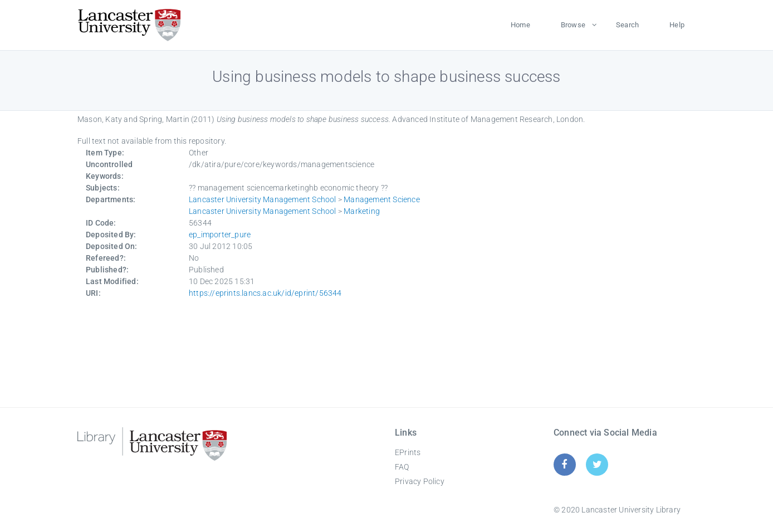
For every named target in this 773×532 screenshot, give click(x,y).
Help (677, 25)
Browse (573, 25)
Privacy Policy (420, 481)
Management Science (382, 199)
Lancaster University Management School (263, 199)
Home (520, 25)
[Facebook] (564, 464)
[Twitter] (597, 464)
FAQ (402, 467)
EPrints (408, 452)
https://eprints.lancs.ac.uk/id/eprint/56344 (265, 293)
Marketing (362, 211)
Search (627, 25)
